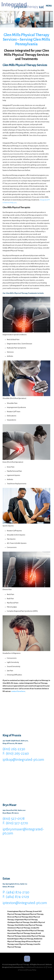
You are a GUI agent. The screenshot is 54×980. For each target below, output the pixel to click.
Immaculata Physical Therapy (33, 936)
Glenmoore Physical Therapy (19, 928)
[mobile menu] (50, 6)
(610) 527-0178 (14, 819)
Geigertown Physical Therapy (26, 920)
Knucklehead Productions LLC (35, 967)
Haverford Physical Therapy (32, 931)
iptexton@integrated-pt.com (25, 903)
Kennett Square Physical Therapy (20, 939)
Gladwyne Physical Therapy (18, 922)
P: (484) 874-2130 (16, 892)
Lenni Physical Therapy (23, 944)
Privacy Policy (31, 970)
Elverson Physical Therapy (18, 917)
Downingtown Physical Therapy (20, 911)
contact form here (18, 691)
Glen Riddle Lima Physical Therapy (28, 925)
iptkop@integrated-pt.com (23, 760)
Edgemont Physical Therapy (32, 914)
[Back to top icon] (27, 959)
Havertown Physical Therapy (19, 933)
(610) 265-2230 (14, 749)
